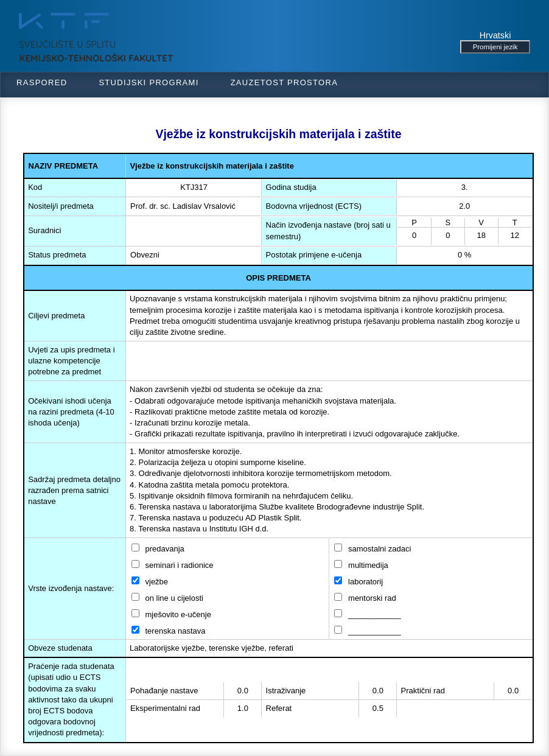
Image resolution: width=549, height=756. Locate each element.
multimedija (361, 565)
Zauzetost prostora (285, 82)
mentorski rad (365, 598)
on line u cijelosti (167, 598)
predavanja (158, 548)
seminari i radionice (173, 565)
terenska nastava (169, 631)
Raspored (42, 82)
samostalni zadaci (372, 548)
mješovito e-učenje (171, 614)
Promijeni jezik (495, 47)
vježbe (150, 581)
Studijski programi (149, 82)
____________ (367, 614)
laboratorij (358, 581)
